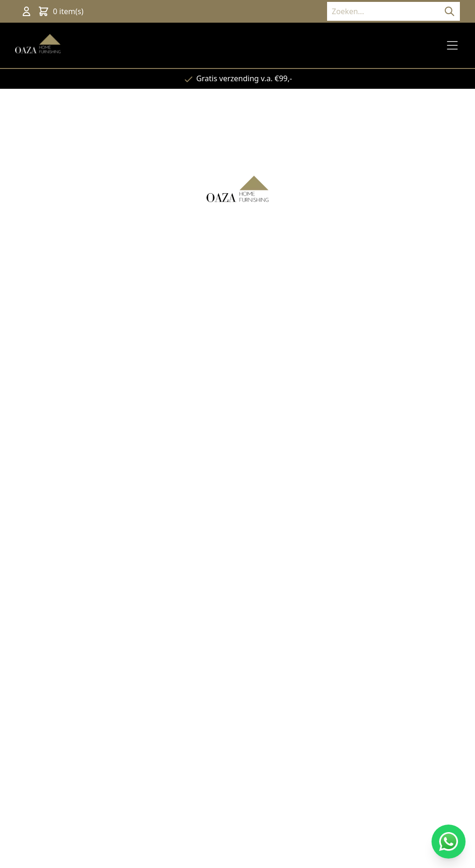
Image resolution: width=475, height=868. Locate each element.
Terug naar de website (237, 307)
